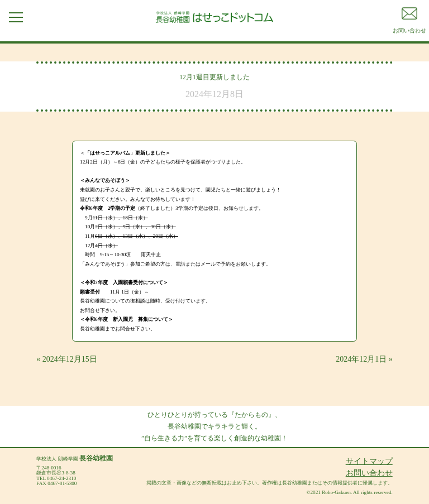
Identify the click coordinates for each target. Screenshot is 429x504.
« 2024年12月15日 (67, 359)
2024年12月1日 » (364, 359)
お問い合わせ (369, 473)
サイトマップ (369, 461)
